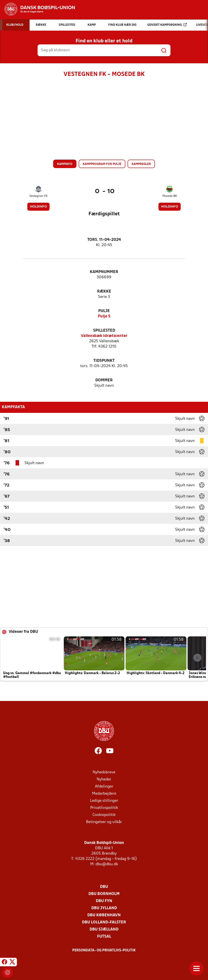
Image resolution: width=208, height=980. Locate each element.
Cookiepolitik (104, 815)
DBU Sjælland (104, 930)
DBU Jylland (104, 908)
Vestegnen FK (38, 196)
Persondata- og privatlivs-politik (104, 950)
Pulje (104, 311)
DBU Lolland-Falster (104, 922)
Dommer (104, 380)
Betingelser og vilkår (104, 822)
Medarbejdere (104, 794)
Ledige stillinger (104, 801)
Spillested (104, 331)
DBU (104, 887)
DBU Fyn (104, 901)
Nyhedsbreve (104, 772)
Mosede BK (170, 196)
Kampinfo (65, 164)
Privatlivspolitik (104, 808)
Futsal (104, 937)
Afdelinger (104, 787)
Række (104, 292)
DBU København (104, 915)
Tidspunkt (104, 361)
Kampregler (141, 164)
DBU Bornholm (104, 894)
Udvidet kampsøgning (167, 25)
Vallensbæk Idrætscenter (104, 336)
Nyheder (104, 779)
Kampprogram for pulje (102, 164)
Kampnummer (104, 272)
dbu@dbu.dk (107, 864)
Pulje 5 (104, 316)
